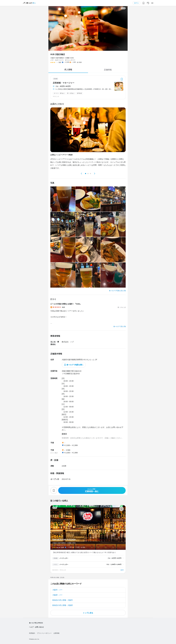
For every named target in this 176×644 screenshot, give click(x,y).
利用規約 (32, 633)
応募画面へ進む (92, 490)
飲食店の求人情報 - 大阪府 (63, 605)
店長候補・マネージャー (64, 83)
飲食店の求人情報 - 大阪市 (63, 600)
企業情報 (56, 633)
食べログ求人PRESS (36, 623)
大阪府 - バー (57, 595)
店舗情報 (108, 70)
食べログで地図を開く (75, 365)
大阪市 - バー (57, 590)
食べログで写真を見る (116, 291)
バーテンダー (64, 558)
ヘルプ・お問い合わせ (36, 627)
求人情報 (68, 70)
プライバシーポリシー (44, 633)
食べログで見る (119, 326)
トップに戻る (88, 613)
